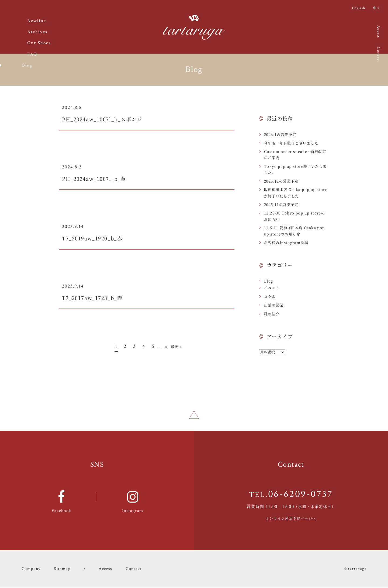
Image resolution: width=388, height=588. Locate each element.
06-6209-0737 (301, 495)
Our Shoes (39, 43)
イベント (272, 288)
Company (31, 569)
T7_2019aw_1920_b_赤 (99, 238)
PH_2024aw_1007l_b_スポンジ (111, 119)
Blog (269, 281)
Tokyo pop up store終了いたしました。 (295, 169)
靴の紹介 (272, 314)
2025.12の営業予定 (281, 181)
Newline (37, 21)
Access (378, 32)
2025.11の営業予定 (281, 204)
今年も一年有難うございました (291, 143)
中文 (377, 8)
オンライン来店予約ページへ (291, 519)
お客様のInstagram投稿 (286, 242)
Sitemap (60, 569)
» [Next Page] (166, 346)
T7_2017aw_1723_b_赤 (99, 297)
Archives (37, 32)
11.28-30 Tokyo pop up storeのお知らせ (295, 216)
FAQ (32, 54)
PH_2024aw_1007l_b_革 (101, 178)
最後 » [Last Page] (176, 346)
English (359, 8)
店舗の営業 (274, 305)
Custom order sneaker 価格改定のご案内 (295, 154)
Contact (378, 55)
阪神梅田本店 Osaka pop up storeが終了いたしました (296, 192)
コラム (270, 296)
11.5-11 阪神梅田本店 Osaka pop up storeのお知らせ (295, 231)
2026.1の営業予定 (280, 134)
